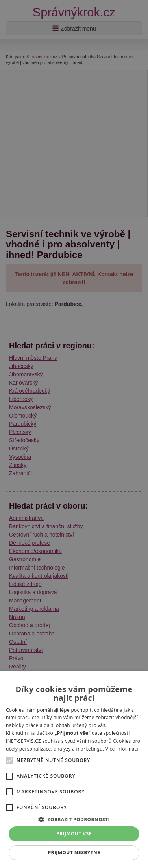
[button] (74, 819)
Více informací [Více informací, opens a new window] (122, 749)
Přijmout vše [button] (74, 834)
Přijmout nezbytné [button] (74, 852)
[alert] (74, 434)
